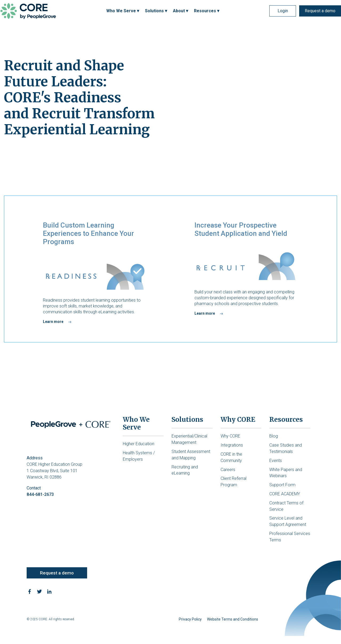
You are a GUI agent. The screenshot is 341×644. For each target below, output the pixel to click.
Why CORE (230, 436)
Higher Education (139, 444)
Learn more (53, 322)
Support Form (282, 485)
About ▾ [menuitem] (180, 11)
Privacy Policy (190, 619)
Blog (274, 436)
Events (276, 461)
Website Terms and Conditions (233, 619)
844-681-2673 (40, 494)
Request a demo (320, 11)
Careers (228, 470)
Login (283, 11)
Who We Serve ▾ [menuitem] (123, 11)
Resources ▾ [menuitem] (207, 11)
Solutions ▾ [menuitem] (156, 11)
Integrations (232, 445)
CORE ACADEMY (285, 494)
